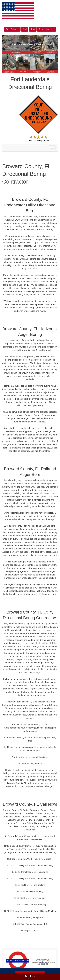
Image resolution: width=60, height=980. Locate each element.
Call (25, 29)
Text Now (30, 976)
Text (33, 29)
